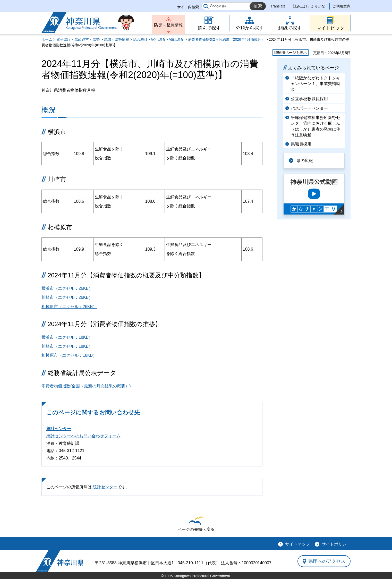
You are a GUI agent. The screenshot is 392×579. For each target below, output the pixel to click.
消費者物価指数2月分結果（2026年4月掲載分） (226, 39)
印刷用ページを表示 (291, 53)
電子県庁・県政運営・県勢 (78, 39)
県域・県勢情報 (116, 39)
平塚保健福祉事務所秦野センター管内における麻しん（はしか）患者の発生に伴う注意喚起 (316, 126)
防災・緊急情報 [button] (168, 25)
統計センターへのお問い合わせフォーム (83, 436)
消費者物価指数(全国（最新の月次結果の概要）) (86, 386)
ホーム (47, 39)
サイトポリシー (336, 544)
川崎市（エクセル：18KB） (67, 346)
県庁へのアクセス (327, 561)
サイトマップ (297, 544)
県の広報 (305, 161)
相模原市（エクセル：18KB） (69, 355)
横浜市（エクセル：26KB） (67, 288)
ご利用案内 (342, 6)
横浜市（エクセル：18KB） (67, 337)
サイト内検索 (188, 7)
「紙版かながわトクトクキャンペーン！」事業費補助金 (316, 84)
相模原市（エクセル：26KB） (69, 307)
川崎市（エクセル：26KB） (67, 297)
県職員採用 (301, 144)
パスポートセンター (309, 108)
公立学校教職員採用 (309, 99)
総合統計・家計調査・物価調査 (158, 39)
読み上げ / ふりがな (309, 6)
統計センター (59, 429)
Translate (278, 6)
